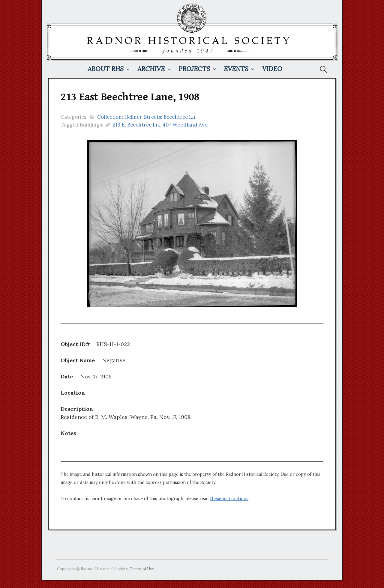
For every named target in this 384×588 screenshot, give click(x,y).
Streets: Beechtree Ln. (170, 117)
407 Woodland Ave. (186, 125)
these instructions (229, 499)
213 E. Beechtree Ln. (136, 125)
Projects (194, 69)
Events (236, 69)
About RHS (106, 69)
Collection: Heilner (119, 117)
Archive (151, 69)
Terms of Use (142, 569)
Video (272, 69)
